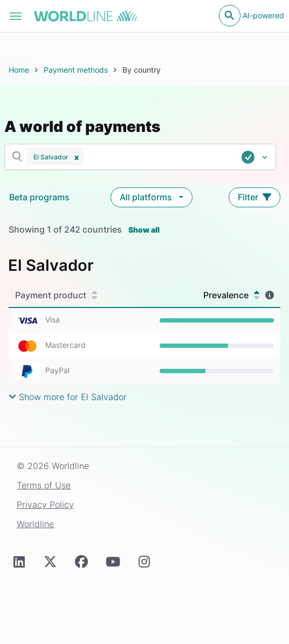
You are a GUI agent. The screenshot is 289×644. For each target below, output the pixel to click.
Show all (144, 230)
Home (19, 70)
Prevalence (231, 295)
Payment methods (76, 70)
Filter (254, 197)
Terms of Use (44, 485)
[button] (77, 156)
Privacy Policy (45, 505)
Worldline (35, 524)
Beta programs (39, 197)
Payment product (56, 295)
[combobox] (180, 157)
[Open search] (230, 16)
